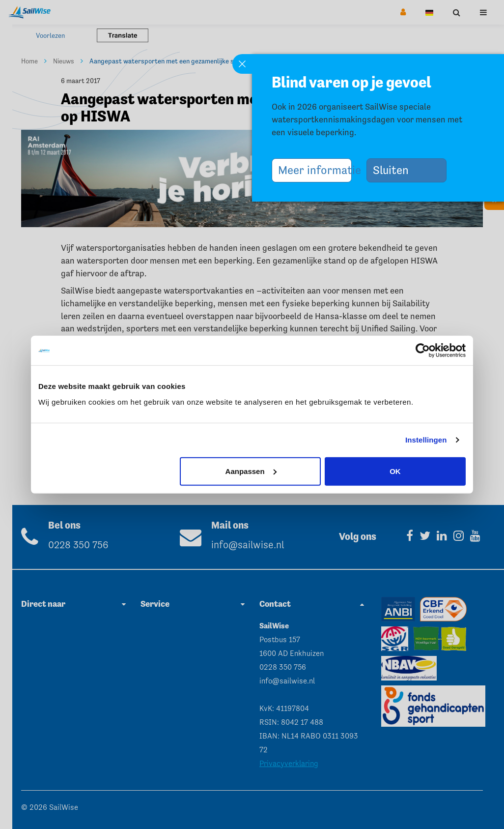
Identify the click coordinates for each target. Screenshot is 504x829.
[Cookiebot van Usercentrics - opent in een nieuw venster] (423, 351)
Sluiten (394, 170)
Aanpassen (251, 471)
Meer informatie (315, 170)
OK (395, 471)
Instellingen (426, 440)
